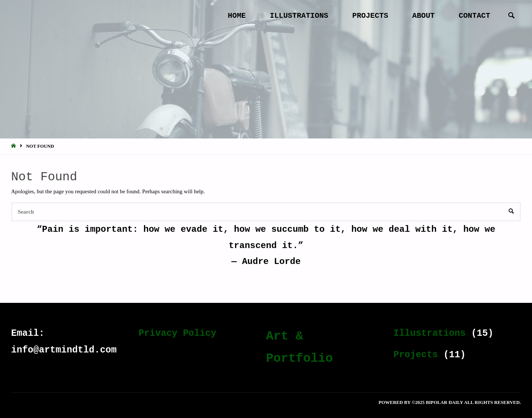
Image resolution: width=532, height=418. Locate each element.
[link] (512, 16)
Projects (416, 355)
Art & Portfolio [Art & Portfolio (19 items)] (300, 347)
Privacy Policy (177, 333)
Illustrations (430, 333)
